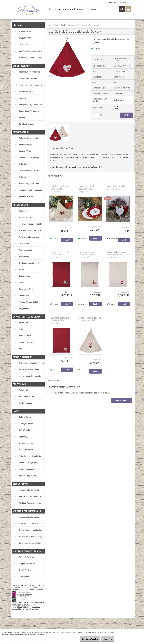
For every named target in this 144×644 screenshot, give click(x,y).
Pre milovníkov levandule (62, 25)
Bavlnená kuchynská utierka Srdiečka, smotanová (117, 255)
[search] (122, 9)
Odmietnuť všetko (87, 639)
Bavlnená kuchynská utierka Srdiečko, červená (60, 320)
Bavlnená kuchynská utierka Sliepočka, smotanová (88, 255)
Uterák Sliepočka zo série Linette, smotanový (60, 189)
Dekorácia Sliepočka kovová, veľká (116, 188)
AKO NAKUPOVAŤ (69, 9)
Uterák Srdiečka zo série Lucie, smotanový (90, 319)
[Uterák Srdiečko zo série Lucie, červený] (68, 38)
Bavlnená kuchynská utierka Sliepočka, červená (60, 255)
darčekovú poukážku (30, 603)
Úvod (51, 25)
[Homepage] (49, 9)
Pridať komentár (121, 400)
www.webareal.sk (34, 626)
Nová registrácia (125, 2)
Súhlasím (107, 639)
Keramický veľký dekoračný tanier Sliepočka (87, 189)
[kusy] (96, 115)
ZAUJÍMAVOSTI (92, 9)
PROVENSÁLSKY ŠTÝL (94, 167)
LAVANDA (57, 9)
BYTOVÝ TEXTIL (76, 167)
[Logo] (28, 9)
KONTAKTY (81, 9)
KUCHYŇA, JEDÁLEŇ (58, 167)
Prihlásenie (113, 2)
